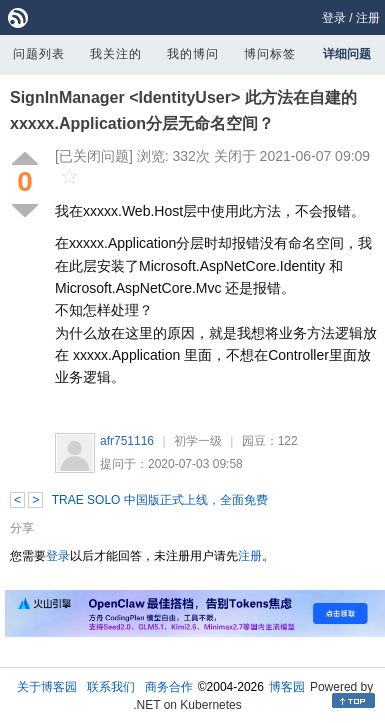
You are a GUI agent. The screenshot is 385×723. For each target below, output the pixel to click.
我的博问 (193, 54)
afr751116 (127, 441)
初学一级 (198, 441)
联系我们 (111, 687)
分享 (22, 528)
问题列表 (39, 54)
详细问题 (347, 54)
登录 (334, 18)
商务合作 (169, 687)
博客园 (287, 687)
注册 (368, 18)
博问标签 (270, 54)
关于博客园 (47, 687)
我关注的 (116, 54)
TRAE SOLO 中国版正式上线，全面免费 (160, 500)
